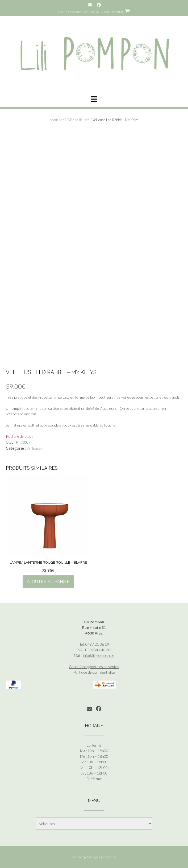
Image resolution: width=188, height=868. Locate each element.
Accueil (55, 120)
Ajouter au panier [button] (48, 582)
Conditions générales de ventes (94, 667)
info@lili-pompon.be (99, 655)
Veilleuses (82, 120)
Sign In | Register (70, 11)
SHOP (68, 120)
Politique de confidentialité (94, 672)
